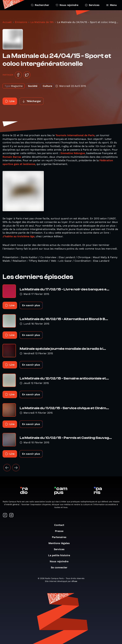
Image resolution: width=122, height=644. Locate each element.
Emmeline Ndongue (73, 153)
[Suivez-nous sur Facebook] (5, 515)
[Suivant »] (16, 468)
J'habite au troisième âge (19, 236)
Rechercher (40, 5)
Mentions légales (61, 543)
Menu (111, 5)
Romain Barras (12, 157)
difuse (74, 581)
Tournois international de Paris (75, 135)
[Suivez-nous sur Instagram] (11, 515)
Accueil (7, 22)
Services (92, 5)
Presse (61, 531)
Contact (61, 525)
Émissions (21, 22)
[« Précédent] (7, 468)
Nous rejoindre (67, 5)
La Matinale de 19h (42, 22)
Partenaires (61, 537)
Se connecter (61, 567)
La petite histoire (61, 555)
